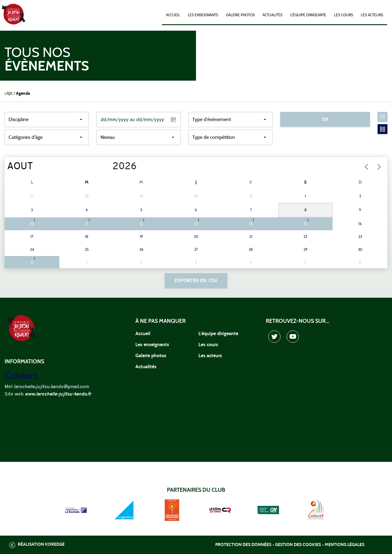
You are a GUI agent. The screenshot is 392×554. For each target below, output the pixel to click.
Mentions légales (345, 545)
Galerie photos (240, 15)
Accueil (173, 15)
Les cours (344, 15)
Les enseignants (203, 15)
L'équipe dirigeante (308, 15)
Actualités (272, 15)
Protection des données (243, 545)
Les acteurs (372, 15)
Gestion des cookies (298, 545)
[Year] (108, 167)
